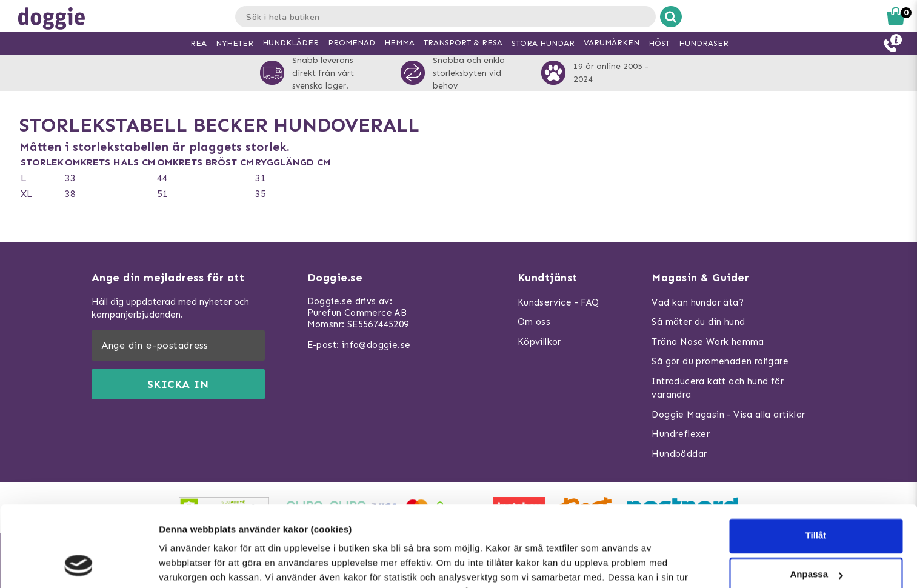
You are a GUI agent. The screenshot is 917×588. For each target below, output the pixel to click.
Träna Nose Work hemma (708, 342)
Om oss (534, 322)
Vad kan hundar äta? (698, 302)
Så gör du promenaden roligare (720, 361)
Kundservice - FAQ (559, 302)
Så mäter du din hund (698, 322)
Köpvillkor (539, 342)
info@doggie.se (376, 345)
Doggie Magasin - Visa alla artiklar (728, 415)
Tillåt (816, 460)
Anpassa (816, 499)
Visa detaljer (186, 564)
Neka (816, 537)
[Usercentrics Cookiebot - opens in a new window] (78, 564)
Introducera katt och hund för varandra (718, 388)
